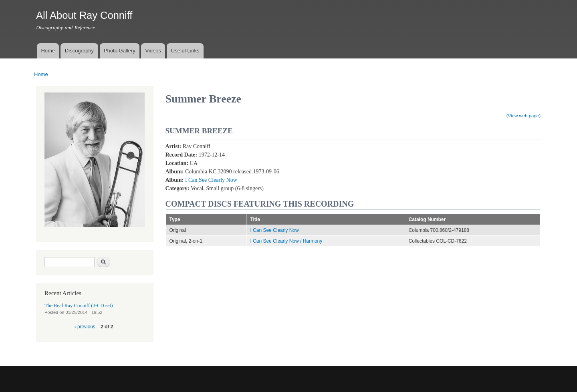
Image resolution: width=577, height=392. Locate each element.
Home (48, 51)
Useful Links (185, 51)
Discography (79, 51)
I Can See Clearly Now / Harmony (286, 241)
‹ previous (85, 327)
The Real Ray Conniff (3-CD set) (79, 306)
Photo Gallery (120, 51)
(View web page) (524, 116)
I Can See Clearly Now (211, 180)
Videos (153, 51)
